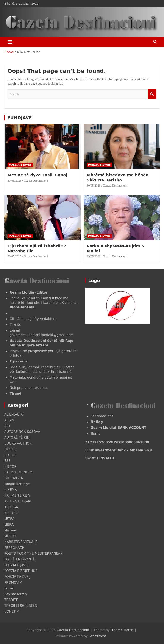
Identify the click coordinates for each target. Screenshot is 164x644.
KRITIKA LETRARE (18, 501)
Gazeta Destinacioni (36, 181)
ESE (7, 461)
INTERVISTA (14, 478)
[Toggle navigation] (10, 42)
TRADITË (11, 600)
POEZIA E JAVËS (20, 165)
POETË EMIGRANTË (20, 559)
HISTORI (11, 467)
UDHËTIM (12, 612)
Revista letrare (16, 594)
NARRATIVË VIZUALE (21, 542)
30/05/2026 (14, 181)
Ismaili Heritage (17, 484)
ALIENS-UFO (14, 414)
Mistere (10, 530)
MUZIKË (11, 536)
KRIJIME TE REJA (17, 496)
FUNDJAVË (20, 118)
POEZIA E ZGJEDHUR (21, 571)
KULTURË (12, 513)
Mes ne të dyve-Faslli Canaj (37, 175)
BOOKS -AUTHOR (18, 443)
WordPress (98, 636)
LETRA (9, 519)
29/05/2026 (94, 257)
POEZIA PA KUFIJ (17, 577)
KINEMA (11, 490)
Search (152, 94)
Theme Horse (122, 630)
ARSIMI (10, 420)
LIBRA (9, 525)
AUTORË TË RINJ (17, 438)
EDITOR (10, 455)
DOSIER (10, 449)
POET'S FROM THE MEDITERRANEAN (34, 554)
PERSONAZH (14, 548)
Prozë (9, 588)
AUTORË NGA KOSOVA (22, 432)
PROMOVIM (13, 583)
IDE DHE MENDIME (19, 472)
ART (7, 426)
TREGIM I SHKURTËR (21, 606)
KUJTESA (11, 507)
